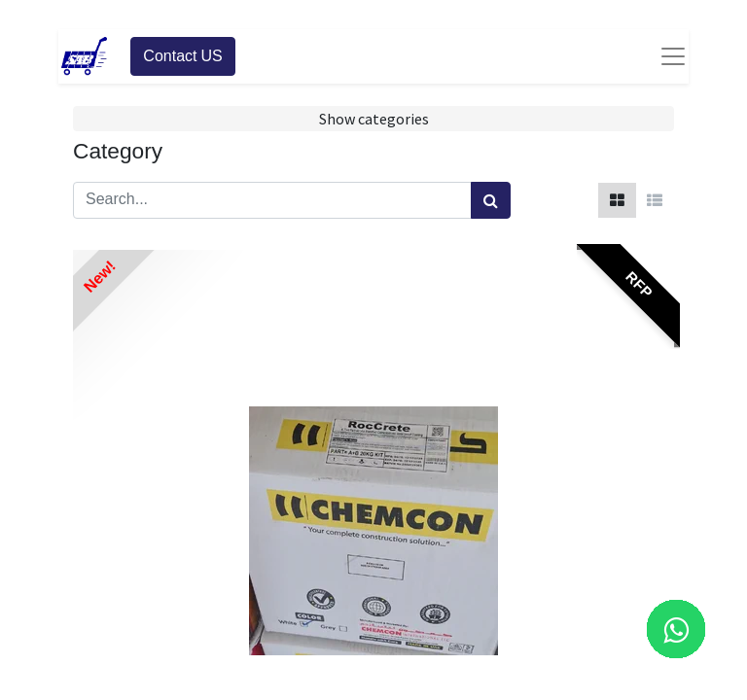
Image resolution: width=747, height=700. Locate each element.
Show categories (374, 119)
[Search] (491, 200)
